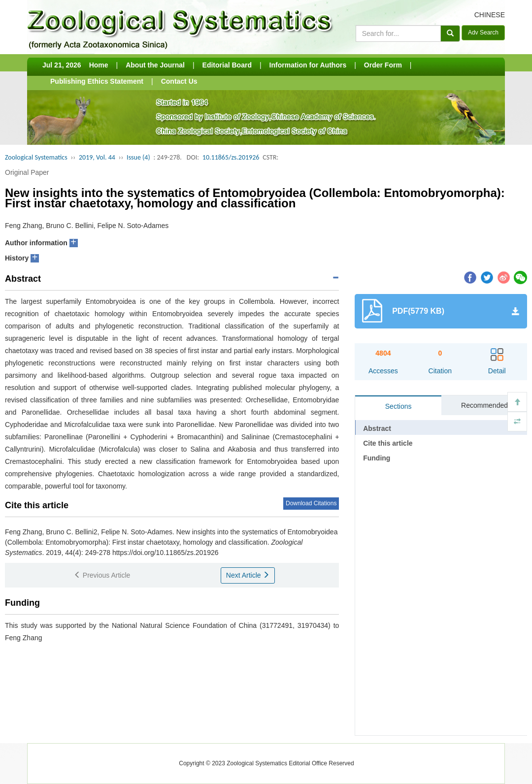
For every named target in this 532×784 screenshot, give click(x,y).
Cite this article (388, 443)
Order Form (383, 65)
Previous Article (102, 575)
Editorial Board (227, 65)
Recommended (484, 405)
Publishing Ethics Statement (97, 81)
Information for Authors (308, 65)
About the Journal (155, 65)
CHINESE (490, 15)
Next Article (248, 575)
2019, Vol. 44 (97, 157)
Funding (377, 458)
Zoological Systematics (36, 157)
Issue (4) (138, 157)
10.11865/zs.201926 (231, 157)
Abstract (377, 428)
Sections (399, 406)
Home (99, 65)
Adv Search (483, 33)
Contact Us (179, 81)
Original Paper (27, 172)
